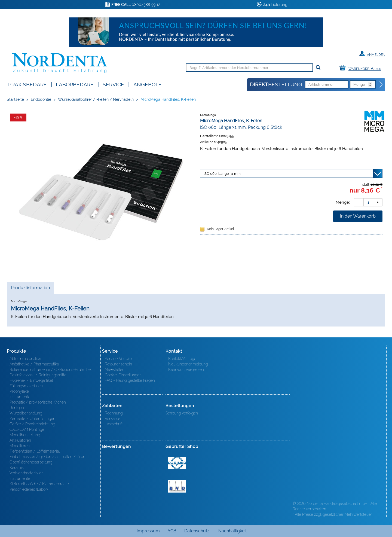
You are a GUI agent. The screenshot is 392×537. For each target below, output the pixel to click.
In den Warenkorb (358, 216)
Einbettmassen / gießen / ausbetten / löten (47, 457)
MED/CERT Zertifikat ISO (177, 463)
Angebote (148, 84)
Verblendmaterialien (27, 473)
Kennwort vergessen (186, 370)
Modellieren (20, 446)
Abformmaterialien (25, 359)
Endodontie (41, 99)
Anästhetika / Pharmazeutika (34, 364)
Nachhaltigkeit (232, 531)
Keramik (17, 468)
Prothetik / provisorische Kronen (38, 402)
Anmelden (372, 54)
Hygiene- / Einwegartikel (31, 380)
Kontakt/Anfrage (182, 359)
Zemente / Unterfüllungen (32, 419)
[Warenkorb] (362, 68)
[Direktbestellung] (381, 85)
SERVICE (113, 84)
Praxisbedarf (27, 84)
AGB (172, 531)
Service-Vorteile (118, 359)
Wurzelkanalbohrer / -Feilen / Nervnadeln (96, 99)
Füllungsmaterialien (26, 386)
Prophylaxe (19, 391)
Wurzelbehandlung (26, 413)
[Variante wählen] (291, 173)
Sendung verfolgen (182, 413)
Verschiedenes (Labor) (29, 489)
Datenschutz (197, 531)
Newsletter (114, 370)
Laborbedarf (75, 84)
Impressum (148, 531)
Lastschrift (114, 424)
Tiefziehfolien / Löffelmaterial (35, 451)
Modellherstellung (25, 435)
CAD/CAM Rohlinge (27, 429)
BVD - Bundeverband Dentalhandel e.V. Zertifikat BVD (177, 486)
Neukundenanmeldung (188, 364)
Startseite (15, 99)
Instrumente (20, 397)
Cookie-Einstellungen (123, 375)
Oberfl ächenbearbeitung (31, 462)
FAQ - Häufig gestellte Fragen (130, 380)
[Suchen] (318, 68)
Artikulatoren (20, 440)
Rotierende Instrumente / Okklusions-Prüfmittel (50, 370)
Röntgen (17, 408)
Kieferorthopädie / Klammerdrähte (39, 484)
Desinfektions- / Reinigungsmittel (38, 375)
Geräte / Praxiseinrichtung (32, 424)
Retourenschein (118, 364)
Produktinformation (30, 289)
